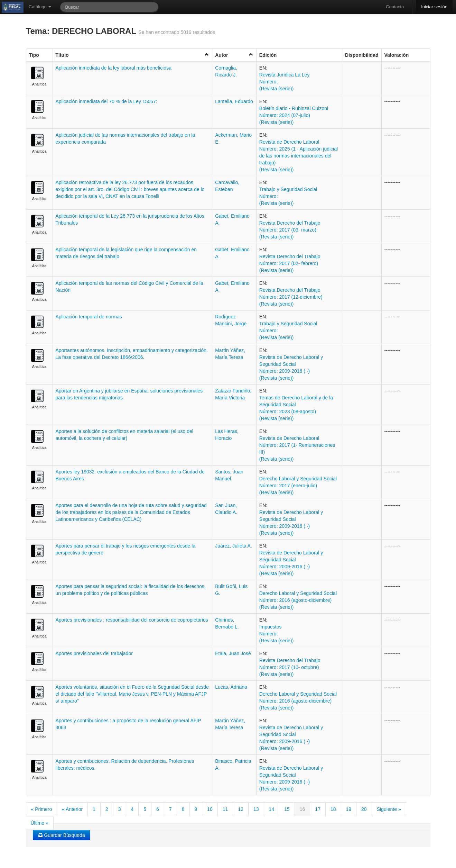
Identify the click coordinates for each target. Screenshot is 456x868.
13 (256, 809)
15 (287, 809)
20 (364, 809)
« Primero (42, 809)
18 (333, 809)
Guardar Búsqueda (62, 835)
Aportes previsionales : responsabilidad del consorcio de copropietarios (132, 620)
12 (241, 809)
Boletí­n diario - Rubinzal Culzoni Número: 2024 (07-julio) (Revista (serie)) (294, 115)
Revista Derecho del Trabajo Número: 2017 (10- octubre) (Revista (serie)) (290, 667)
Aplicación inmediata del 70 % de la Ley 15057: (106, 101)
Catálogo (40, 7)
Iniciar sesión (434, 7)
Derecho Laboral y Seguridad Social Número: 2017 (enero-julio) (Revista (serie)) (298, 486)
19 (349, 809)
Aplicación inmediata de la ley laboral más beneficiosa (114, 68)
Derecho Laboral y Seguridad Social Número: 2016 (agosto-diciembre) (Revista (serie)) (298, 600)
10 (210, 809)
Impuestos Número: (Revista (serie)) (277, 634)
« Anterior (72, 809)
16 (303, 809)
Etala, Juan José (233, 653)
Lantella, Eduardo (234, 101)
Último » (40, 823)
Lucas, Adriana (231, 687)
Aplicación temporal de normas (89, 317)
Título (133, 55)
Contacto (395, 7)
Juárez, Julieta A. (234, 546)
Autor (234, 55)
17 (318, 809)
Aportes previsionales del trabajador (94, 653)
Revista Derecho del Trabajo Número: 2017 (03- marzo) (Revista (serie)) (290, 230)
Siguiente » (389, 809)
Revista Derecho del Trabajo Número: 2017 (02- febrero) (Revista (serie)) (290, 263)
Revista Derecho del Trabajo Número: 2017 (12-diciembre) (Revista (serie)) (291, 297)
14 (272, 809)
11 (225, 809)
